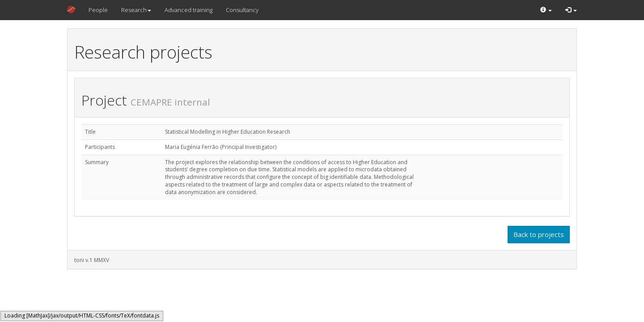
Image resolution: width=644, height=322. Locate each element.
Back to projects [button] (539, 234)
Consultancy (242, 10)
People (98, 10)
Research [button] (136, 10)
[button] (546, 10)
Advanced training (189, 10)
